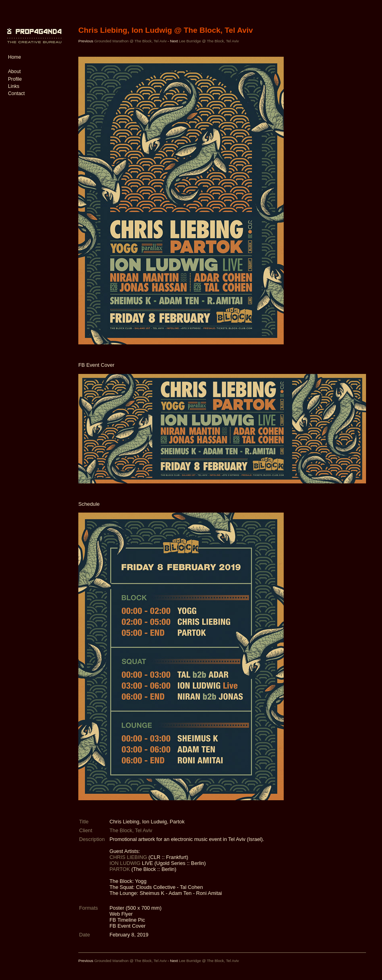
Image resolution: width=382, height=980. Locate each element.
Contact (16, 93)
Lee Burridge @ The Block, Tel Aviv (209, 41)
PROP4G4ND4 (33, 30)
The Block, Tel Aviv (131, 830)
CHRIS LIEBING (129, 857)
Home (14, 57)
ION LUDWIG (126, 863)
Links (14, 86)
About (14, 72)
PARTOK (120, 869)
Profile (15, 79)
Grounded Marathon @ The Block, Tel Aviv (131, 41)
